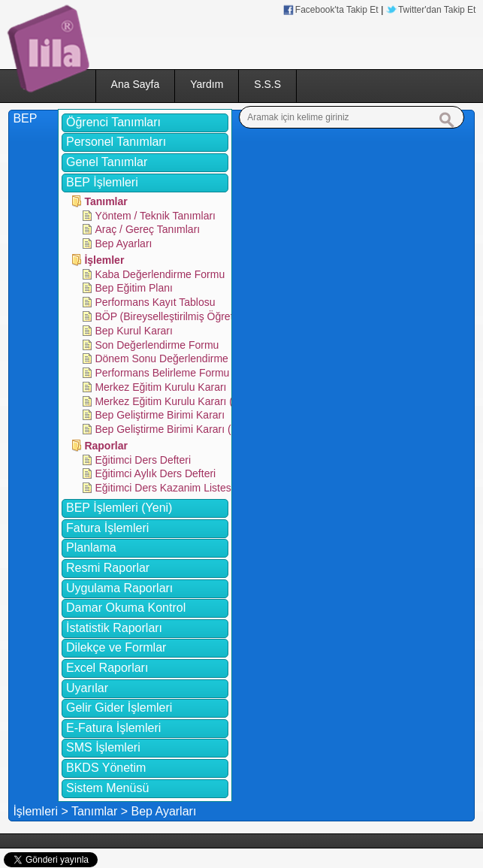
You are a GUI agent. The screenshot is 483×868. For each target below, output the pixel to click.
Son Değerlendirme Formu (157, 345)
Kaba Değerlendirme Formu (160, 274)
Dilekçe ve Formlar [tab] (116, 647)
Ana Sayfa (136, 84)
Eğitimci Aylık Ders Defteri (155, 473)
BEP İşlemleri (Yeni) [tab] (119, 508)
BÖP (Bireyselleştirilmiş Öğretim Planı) (184, 316)
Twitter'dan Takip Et (437, 10)
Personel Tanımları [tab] (116, 142)
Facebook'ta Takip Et (337, 10)
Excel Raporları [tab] (107, 668)
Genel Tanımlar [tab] (107, 162)
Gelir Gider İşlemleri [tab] (119, 708)
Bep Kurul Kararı (134, 331)
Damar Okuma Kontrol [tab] (126, 608)
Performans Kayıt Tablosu (155, 302)
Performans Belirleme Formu (162, 373)
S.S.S (267, 84)
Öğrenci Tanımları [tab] (113, 122)
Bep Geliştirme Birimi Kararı (160, 415)
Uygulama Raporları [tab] (119, 588)
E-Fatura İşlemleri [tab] (113, 728)
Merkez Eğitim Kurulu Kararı (160, 387)
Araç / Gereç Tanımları (147, 229)
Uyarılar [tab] (87, 688)
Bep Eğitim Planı (134, 288)
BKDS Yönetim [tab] (106, 768)
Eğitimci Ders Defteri (143, 460)
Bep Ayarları (123, 243)
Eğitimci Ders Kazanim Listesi (164, 488)
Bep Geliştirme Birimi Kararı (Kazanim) (185, 429)
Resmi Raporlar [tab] (108, 568)
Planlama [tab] (91, 547)
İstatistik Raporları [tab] (114, 628)
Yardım (207, 84)
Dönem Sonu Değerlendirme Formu (178, 358)
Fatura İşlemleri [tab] (107, 528)
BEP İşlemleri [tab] (102, 182)
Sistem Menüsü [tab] (107, 788)
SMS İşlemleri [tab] (103, 747)
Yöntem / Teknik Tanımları (155, 216)
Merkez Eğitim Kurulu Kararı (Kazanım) (186, 401)
